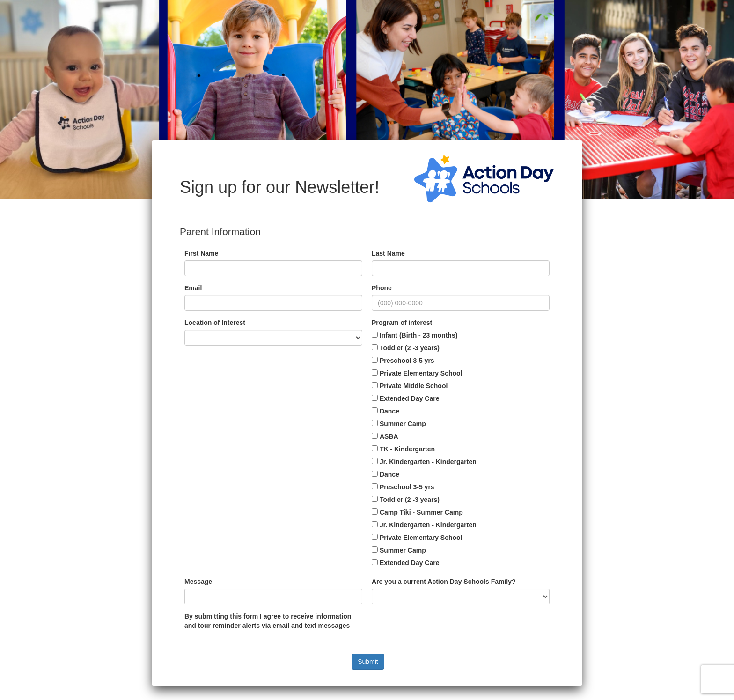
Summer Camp (403, 424)
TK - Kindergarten (407, 449)
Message (198, 582)
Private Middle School (414, 386)
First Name (201, 253)
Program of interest (402, 323)
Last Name (388, 253)
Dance (389, 411)
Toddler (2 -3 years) (410, 348)
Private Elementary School (421, 373)
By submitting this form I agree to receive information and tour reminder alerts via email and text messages (268, 621)
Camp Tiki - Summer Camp (421, 512)
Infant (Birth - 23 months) (418, 335)
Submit (368, 662)
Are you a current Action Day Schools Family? (444, 582)
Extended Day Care (410, 398)
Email (193, 288)
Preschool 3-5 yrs (407, 361)
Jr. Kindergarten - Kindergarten (428, 462)
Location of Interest (215, 323)
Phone (382, 288)
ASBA (389, 436)
